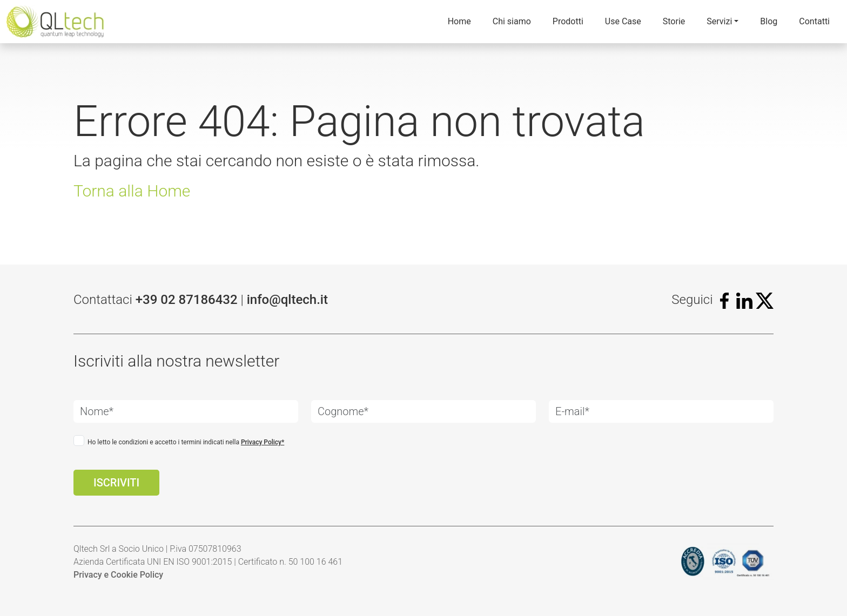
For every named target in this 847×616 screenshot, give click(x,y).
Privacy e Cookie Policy (118, 575)
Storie (674, 21)
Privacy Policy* (263, 442)
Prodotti (568, 21)
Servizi (719, 21)
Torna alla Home (132, 191)
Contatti (814, 21)
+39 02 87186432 (187, 300)
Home (459, 21)
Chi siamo (512, 21)
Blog (769, 21)
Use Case (623, 21)
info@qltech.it (287, 300)
